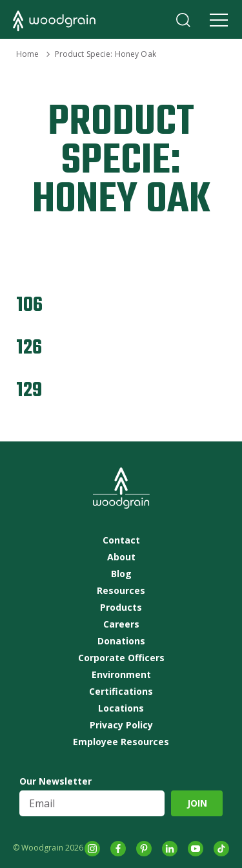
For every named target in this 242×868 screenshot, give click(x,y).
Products (121, 608)
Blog (121, 574)
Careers (121, 624)
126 (29, 348)
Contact (121, 540)
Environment (121, 675)
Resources (121, 591)
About (121, 557)
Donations (121, 641)
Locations (121, 708)
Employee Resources (121, 742)
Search (183, 20)
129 (29, 391)
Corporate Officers (121, 658)
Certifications (121, 692)
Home (27, 54)
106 (29, 305)
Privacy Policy (121, 725)
